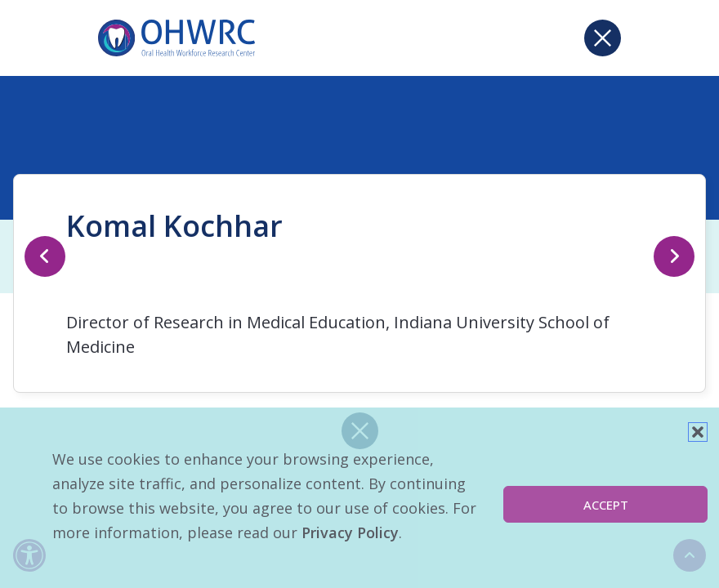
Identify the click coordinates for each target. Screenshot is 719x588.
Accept (606, 505)
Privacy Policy (350, 532)
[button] (698, 432)
